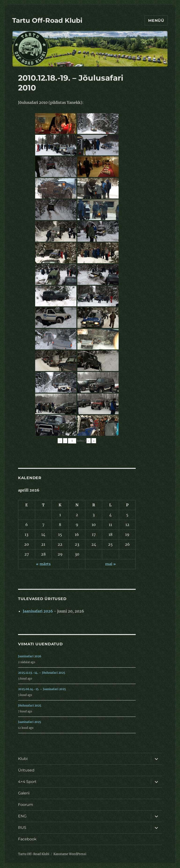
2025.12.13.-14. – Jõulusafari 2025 (42, 673)
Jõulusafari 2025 (30, 705)
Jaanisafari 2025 (30, 722)
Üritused (26, 770)
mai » (111, 564)
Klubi (23, 759)
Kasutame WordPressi (70, 854)
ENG (22, 816)
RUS (22, 828)
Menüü (156, 21)
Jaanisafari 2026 (38, 611)
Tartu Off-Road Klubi (47, 20)
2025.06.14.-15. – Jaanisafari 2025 (42, 689)
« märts (43, 564)
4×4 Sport (27, 782)
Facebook (27, 839)
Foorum (26, 805)
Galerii (24, 793)
